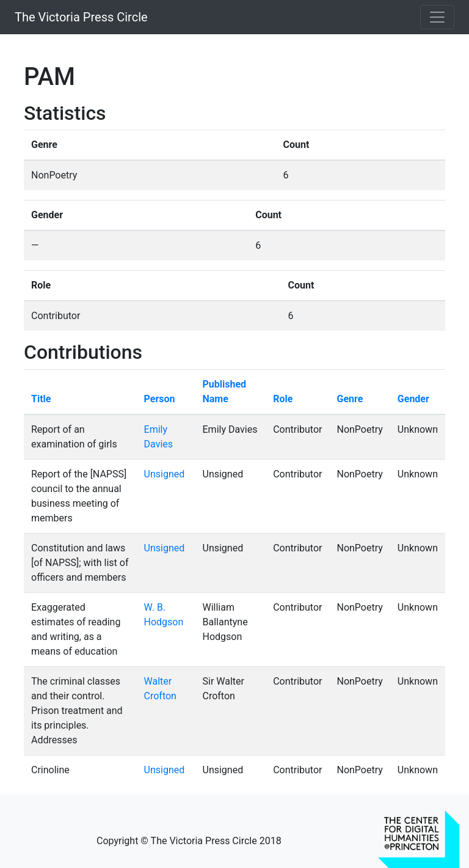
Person (160, 399)
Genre (350, 399)
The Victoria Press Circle (81, 17)
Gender (413, 399)
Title (41, 399)
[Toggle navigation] (437, 17)
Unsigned (165, 474)
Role (283, 399)
